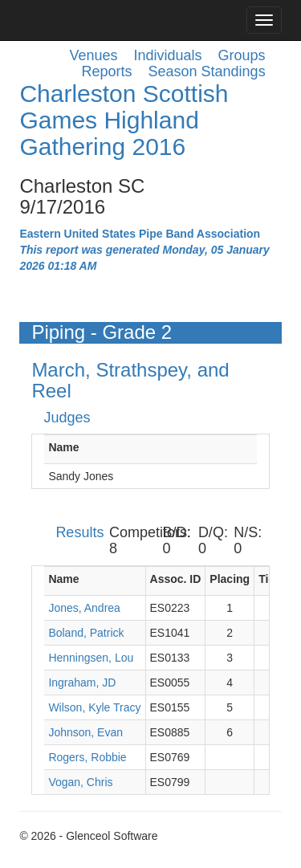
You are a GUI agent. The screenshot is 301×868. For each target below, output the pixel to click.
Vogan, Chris (80, 782)
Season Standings (207, 71)
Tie (266, 579)
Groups (242, 55)
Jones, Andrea (84, 608)
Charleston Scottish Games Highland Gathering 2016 (124, 120)
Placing (230, 579)
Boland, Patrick (86, 633)
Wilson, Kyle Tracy (94, 707)
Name (63, 447)
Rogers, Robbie (87, 757)
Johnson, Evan (85, 732)
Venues (93, 55)
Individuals (168, 55)
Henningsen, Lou (91, 658)
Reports (106, 71)
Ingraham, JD (82, 683)
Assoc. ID (176, 579)
